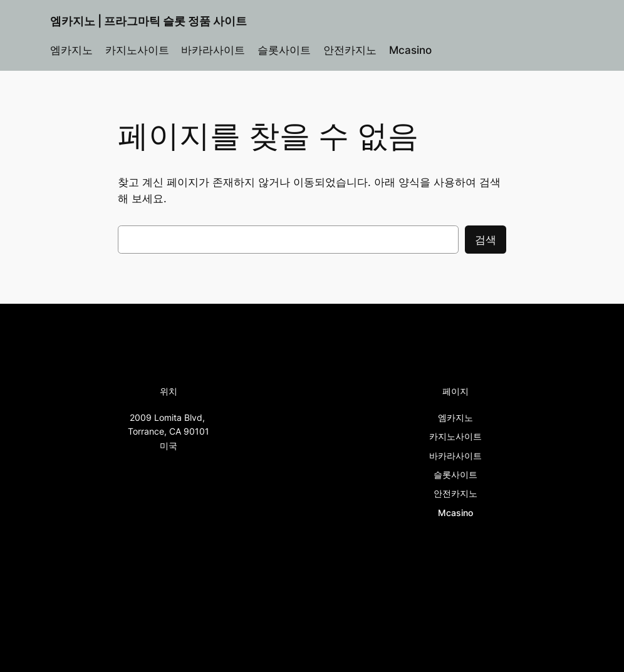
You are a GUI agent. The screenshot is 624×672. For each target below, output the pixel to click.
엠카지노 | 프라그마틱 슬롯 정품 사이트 (148, 21)
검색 (486, 240)
